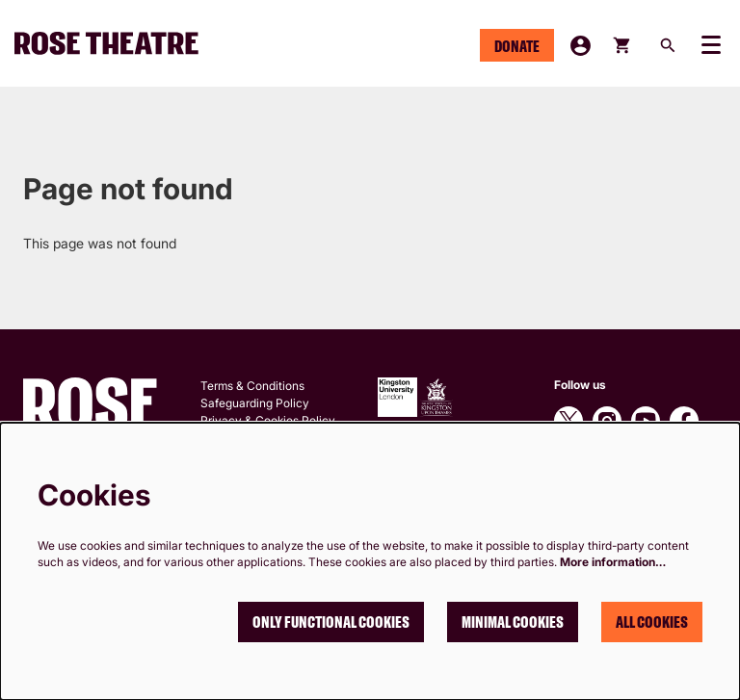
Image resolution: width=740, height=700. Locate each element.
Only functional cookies (331, 622)
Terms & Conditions (252, 386)
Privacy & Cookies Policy (268, 420)
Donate (517, 46)
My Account (581, 46)
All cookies (652, 622)
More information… (613, 562)
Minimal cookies (513, 622)
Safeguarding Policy (255, 403)
